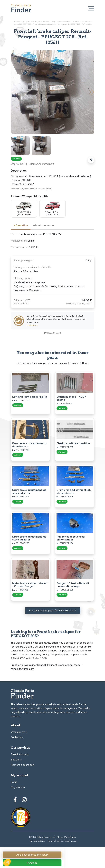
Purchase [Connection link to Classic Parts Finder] (32, 863)
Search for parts (20, 754)
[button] (91, 92)
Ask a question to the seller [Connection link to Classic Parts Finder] (32, 855)
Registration (18, 787)
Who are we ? (19, 732)
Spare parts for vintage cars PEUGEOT (36, 21)
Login (14, 782)
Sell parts (16, 760)
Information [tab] (21, 225)
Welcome (16, 21)
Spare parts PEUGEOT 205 (64, 21)
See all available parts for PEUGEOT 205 (53, 611)
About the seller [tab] (44, 225)
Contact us (17, 737)
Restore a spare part (23, 765)
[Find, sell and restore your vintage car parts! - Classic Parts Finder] (21, 8)
